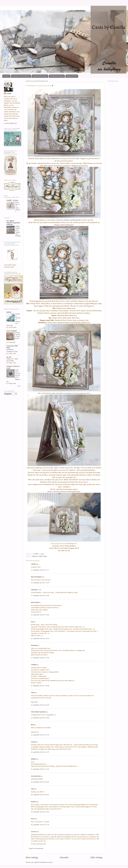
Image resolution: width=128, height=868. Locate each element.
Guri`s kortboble (12, 331)
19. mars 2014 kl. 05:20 (38, 844)
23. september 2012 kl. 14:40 (40, 595)
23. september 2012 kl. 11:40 (40, 583)
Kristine (33, 802)
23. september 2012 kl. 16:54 (40, 638)
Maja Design (43, 556)
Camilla (33, 665)
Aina (33, 789)
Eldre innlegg (96, 857)
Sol (32, 622)
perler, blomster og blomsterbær (70, 220)
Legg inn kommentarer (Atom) (43, 862)
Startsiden (64, 857)
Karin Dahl (35, 602)
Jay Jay (9, 357)
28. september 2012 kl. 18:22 (40, 795)
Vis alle (19, 386)
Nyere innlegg (32, 857)
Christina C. (35, 590)
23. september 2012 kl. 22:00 (40, 718)
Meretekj (34, 645)
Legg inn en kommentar (36, 848)
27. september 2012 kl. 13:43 (40, 769)
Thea (33, 693)
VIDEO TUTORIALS (21, 76)
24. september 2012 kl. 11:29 (40, 735)
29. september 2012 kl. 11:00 (40, 812)
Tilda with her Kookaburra (53, 166)
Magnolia (75, 166)
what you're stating (63, 837)
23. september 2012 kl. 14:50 (40, 615)
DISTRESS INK (40, 76)
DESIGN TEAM (57, 76)
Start (7, 76)
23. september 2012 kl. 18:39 (40, 705)
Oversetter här (36, 776)
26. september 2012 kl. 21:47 (40, 752)
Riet (32, 725)
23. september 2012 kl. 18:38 (40, 686)
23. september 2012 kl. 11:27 (40, 570)
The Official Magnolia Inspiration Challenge (13, 223)
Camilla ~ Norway (12, 200)
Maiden (33, 759)
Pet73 (33, 819)
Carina (33, 742)
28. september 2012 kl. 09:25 (40, 782)
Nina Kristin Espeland (38, 712)
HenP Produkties (36, 577)
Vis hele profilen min (10, 123)
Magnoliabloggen (70, 544)
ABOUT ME (72, 76)
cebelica (34, 564)
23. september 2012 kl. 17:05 (40, 658)
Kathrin (9, 312)
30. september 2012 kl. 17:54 (40, 825)
